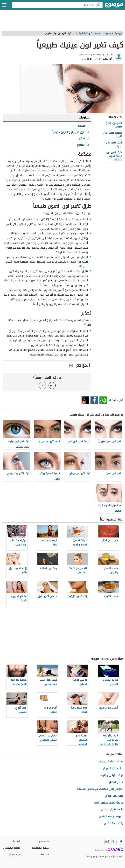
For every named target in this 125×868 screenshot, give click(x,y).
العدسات (86, 189)
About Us (44, 855)
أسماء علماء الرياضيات (111, 761)
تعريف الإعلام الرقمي (111, 816)
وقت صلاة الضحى (113, 823)
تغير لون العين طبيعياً (114, 125)
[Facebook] (121, 842)
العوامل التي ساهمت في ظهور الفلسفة (100, 789)
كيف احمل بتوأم (114, 796)
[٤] (85, 324)
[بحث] (98, 5)
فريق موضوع (14, 855)
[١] (42, 198)
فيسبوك (94, 400)
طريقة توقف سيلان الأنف (109, 803)
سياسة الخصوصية (41, 848)
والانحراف (15, 189)
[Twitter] (114, 842)
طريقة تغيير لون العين (113, 135)
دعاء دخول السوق (113, 768)
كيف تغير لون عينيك (114, 144)
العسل (66, 331)
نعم (52, 385)
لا (43, 385)
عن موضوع (44, 841)
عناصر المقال (116, 782)
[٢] (45, 212)
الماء (74, 252)
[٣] (41, 284)
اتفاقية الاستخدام (12, 848)
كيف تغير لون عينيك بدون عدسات (114, 156)
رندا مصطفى (85, 55)
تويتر (85, 400)
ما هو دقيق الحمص (112, 809)
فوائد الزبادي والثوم (112, 775)
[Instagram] (107, 842)
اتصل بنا (17, 841)
